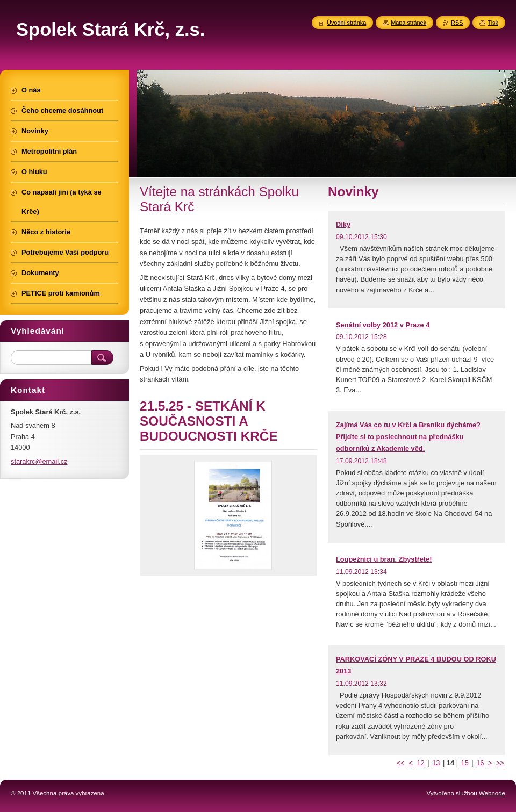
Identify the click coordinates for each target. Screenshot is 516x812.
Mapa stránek (408, 23)
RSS (457, 23)
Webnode (492, 793)
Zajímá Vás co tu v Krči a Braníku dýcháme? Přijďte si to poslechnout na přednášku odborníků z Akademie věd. (408, 437)
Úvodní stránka (346, 23)
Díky (343, 224)
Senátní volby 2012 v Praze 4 (383, 325)
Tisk (493, 23)
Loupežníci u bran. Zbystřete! (384, 559)
